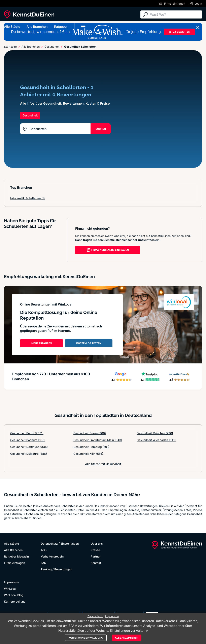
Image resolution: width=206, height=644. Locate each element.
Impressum (11, 582)
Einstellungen (70, 544)
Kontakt (96, 563)
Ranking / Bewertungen (56, 569)
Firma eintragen (14, 563)
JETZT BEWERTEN (179, 32)
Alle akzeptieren (127, 638)
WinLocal (10, 589)
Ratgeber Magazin (16, 556)
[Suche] (175, 14)
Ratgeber (61, 27)
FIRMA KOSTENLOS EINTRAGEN (108, 250)
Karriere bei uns (15, 601)
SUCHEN (101, 129)
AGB (44, 550)
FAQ (44, 563)
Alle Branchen (37, 27)
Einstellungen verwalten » (129, 631)
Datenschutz (49, 544)
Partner (96, 556)
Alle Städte (12, 27)
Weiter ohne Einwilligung (86, 638)
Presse (95, 550)
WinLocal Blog (14, 595)
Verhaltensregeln (52, 556)
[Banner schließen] (198, 27)
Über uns (97, 544)
